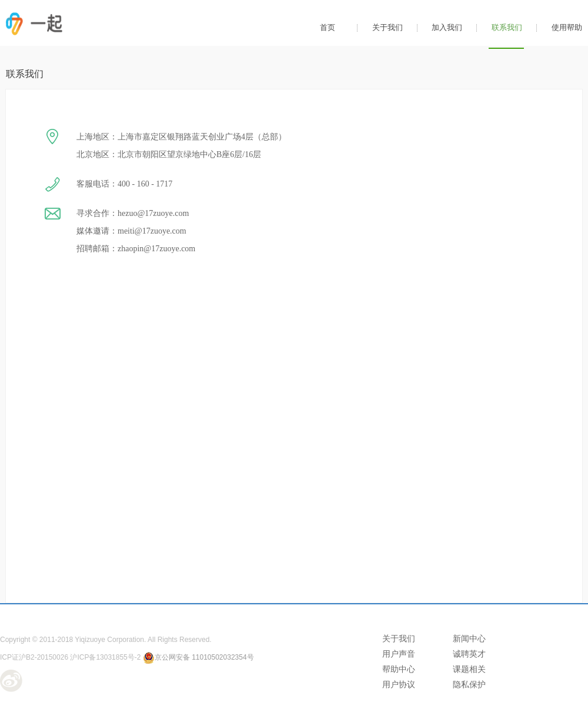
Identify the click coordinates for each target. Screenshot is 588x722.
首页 (328, 27)
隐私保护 (469, 684)
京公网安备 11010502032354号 (198, 657)
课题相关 (469, 669)
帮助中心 (399, 669)
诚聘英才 (469, 654)
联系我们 (507, 27)
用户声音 (399, 654)
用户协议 (399, 684)
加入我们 (447, 27)
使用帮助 (567, 27)
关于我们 (387, 27)
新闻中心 (469, 638)
